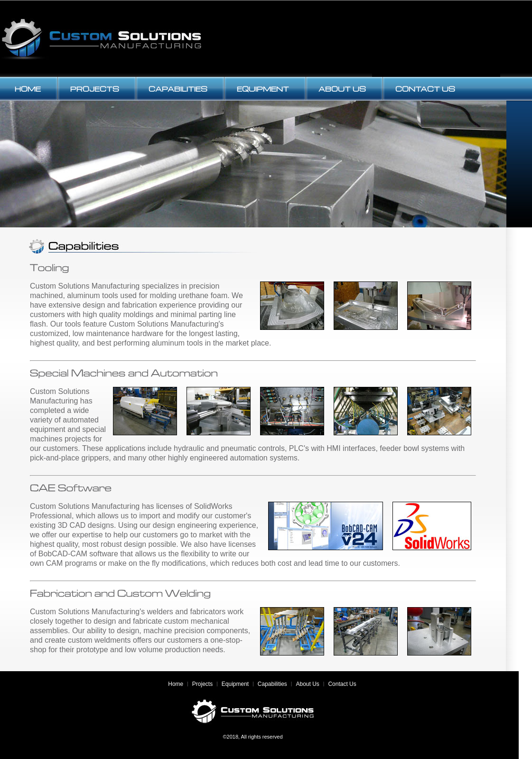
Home (176, 684)
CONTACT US (425, 89)
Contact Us (342, 684)
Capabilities (272, 684)
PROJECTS (95, 89)
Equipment (235, 684)
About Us (307, 684)
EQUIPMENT (263, 89)
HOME (28, 89)
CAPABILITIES (178, 89)
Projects (202, 684)
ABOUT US (342, 89)
